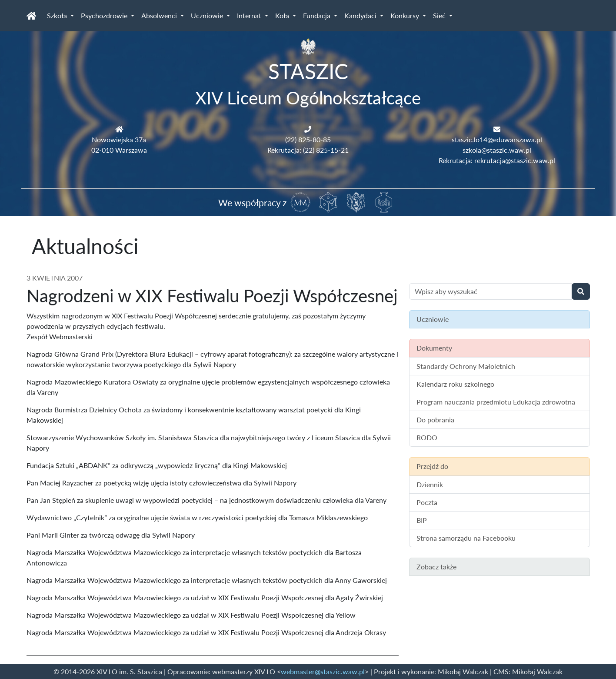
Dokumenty (434, 348)
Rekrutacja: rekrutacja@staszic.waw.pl (497, 160)
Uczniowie (208, 15)
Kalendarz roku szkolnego (455, 384)
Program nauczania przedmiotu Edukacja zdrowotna (496, 402)
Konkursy (406, 15)
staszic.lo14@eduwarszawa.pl (497, 139)
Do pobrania (435, 420)
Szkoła (58, 15)
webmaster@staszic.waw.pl (323, 671)
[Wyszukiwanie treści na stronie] (491, 291)
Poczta (427, 502)
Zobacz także (436, 567)
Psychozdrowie (105, 15)
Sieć (440, 15)
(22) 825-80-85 (308, 139)
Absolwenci (160, 15)
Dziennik (430, 484)
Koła (283, 15)
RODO (427, 437)
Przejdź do (432, 466)
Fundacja (318, 15)
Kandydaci (361, 15)
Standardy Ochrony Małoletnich (466, 366)
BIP (422, 520)
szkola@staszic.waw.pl (497, 150)
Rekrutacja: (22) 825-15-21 (308, 150)
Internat (250, 15)
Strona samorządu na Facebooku (466, 538)
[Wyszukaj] (581, 291)
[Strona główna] (32, 16)
